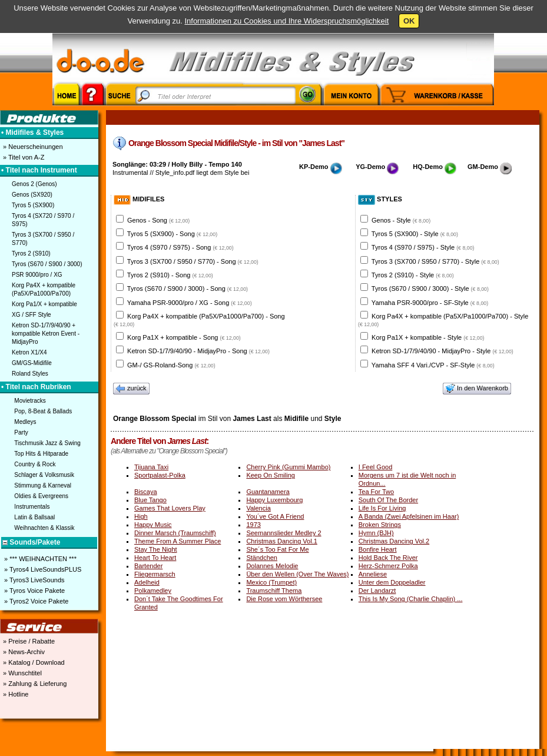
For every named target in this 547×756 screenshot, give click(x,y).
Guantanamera (268, 492)
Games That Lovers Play (170, 508)
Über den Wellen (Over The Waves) (297, 574)
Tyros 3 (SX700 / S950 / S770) (43, 239)
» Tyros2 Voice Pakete (35, 601)
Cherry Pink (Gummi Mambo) (288, 467)
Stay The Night (156, 549)
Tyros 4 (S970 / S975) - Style (423, 247)
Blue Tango (150, 500)
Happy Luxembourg (274, 500)
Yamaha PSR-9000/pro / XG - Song (190, 303)
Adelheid (147, 582)
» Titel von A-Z (23, 157)
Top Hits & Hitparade (41, 454)
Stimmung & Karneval (43, 485)
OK (409, 21)
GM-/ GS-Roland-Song (171, 365)
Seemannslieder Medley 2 (284, 533)
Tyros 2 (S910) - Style (413, 275)
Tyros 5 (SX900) (33, 205)
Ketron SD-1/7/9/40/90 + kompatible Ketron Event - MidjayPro (46, 334)
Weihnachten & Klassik (44, 528)
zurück (131, 389)
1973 (253, 525)
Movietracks (30, 401)
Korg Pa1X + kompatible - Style (428, 337)
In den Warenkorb (477, 389)
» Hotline (15, 694)
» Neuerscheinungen (32, 147)
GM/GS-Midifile (32, 363)
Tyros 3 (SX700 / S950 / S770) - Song (193, 261)
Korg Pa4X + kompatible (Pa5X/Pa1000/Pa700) (44, 289)
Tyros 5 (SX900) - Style (415, 234)
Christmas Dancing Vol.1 (281, 541)
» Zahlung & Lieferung (34, 684)
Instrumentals (32, 507)
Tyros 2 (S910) (31, 253)
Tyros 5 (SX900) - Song (172, 234)
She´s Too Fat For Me (277, 549)
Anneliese (373, 574)
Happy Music (153, 525)
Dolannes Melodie (272, 566)
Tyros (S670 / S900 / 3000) (47, 264)
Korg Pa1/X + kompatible (44, 304)
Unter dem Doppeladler (392, 582)
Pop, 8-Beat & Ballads (43, 411)
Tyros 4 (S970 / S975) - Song (180, 247)
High (141, 516)
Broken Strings (380, 525)
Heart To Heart (155, 558)
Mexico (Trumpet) (271, 582)
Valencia (258, 508)
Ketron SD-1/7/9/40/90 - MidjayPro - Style (442, 351)
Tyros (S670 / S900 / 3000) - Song (188, 289)
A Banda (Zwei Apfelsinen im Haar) (409, 516)
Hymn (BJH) (376, 533)
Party (21, 432)
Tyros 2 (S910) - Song (170, 275)
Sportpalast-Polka (160, 475)
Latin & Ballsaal (34, 517)
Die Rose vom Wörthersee (284, 599)
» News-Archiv (23, 652)
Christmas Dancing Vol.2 (394, 541)
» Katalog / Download (33, 662)
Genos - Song (158, 220)
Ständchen (262, 558)
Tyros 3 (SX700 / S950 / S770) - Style (435, 261)
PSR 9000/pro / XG (37, 275)
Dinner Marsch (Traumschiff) (175, 533)
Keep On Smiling (271, 475)
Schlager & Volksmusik (44, 475)
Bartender (148, 566)
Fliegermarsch (155, 574)
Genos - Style (401, 220)
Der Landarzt (377, 591)
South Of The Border (388, 500)
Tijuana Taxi (151, 467)
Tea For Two (376, 492)
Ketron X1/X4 (29, 352)
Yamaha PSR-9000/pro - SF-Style (430, 303)
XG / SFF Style (32, 315)
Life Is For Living (382, 508)
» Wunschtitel (21, 673)
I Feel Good (375, 467)
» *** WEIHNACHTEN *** (39, 559)
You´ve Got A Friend (275, 516)
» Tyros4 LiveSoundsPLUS (42, 569)
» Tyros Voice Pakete (34, 591)
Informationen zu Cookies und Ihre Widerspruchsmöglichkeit (286, 21)
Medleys (25, 422)
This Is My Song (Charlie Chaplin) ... (411, 599)
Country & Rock (35, 464)
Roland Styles (30, 374)
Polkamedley (153, 591)
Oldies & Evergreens (41, 496)
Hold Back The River (388, 558)
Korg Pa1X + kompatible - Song (184, 337)
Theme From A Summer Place (178, 541)
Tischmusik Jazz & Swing (47, 443)
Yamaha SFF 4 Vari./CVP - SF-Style (433, 365)
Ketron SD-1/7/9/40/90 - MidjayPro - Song (198, 351)
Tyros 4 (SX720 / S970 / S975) (43, 220)
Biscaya (146, 492)
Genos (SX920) (32, 195)
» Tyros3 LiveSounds (34, 580)
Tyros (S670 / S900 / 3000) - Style (430, 289)
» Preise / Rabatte (28, 641)
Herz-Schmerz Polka (388, 566)
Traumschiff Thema (274, 591)
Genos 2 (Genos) (34, 184)
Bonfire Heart (378, 549)
